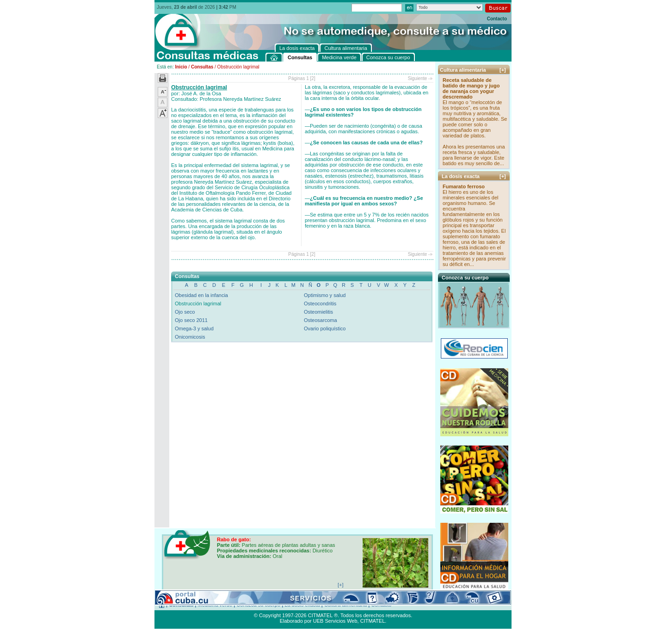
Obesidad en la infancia (201, 295)
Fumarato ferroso (464, 186)
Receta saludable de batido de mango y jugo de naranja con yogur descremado (471, 88)
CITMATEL (373, 621)
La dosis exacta (302, 605)
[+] (503, 70)
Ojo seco (185, 312)
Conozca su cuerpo (258, 605)
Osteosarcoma (321, 320)
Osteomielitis (318, 312)
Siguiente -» (420, 78)
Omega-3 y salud (194, 328)
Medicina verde (215, 605)
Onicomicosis (190, 337)
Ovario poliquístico (325, 328)
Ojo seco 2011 (191, 320)
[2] (313, 78)
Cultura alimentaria (345, 605)
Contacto (497, 19)
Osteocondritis (320, 303)
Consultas (202, 67)
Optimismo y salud (325, 295)
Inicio (181, 67)
